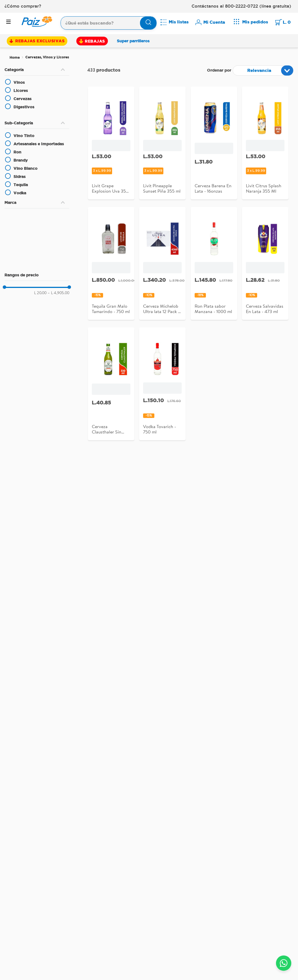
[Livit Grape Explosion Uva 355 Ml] (111, 145)
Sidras (20, 177)
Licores (21, 91)
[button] (37, 70)
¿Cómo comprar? (23, 6)
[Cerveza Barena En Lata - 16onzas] (214, 145)
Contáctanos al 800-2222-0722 (225, 6)
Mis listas (179, 22)
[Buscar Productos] (148, 23)
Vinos (19, 82)
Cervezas (23, 99)
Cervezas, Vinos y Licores (47, 57)
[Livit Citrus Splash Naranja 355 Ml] (265, 145)
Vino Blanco (25, 168)
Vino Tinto (24, 136)
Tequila (21, 185)
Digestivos (24, 107)
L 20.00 (40, 293)
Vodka (20, 193)
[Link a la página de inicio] (15, 58)
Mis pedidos (255, 22)
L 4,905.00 (58, 293)
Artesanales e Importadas (39, 144)
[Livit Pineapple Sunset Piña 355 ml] (162, 145)
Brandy (21, 160)
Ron (17, 152)
